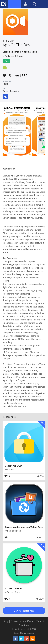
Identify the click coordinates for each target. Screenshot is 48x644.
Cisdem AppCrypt (13, 466)
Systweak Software (14, 56)
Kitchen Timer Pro (14, 588)
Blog (6, 621)
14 (7, 476)
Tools (5, 84)
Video (5, 91)
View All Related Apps (24, 611)
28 (7, 599)
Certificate (28, 621)
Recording (14, 91)
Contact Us (16, 621)
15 (7, 74)
